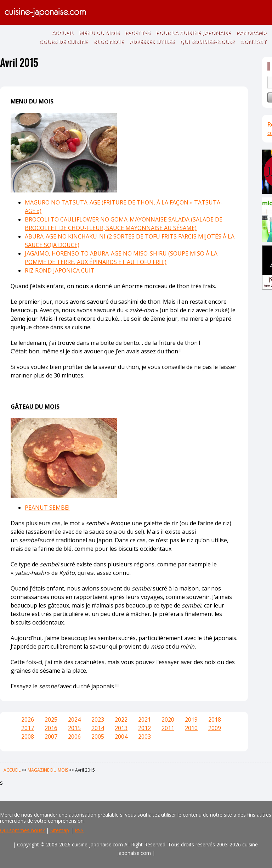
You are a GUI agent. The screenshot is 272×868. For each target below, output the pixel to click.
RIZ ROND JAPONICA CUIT (60, 270)
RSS (79, 830)
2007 (51, 737)
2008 (28, 737)
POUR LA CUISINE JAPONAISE (193, 33)
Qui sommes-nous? (22, 830)
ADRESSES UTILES (152, 41)
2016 (51, 728)
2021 (144, 719)
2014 (98, 728)
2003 (144, 737)
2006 (74, 737)
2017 (28, 728)
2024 (74, 719)
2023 (98, 719)
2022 (121, 719)
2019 (191, 719)
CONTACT (254, 41)
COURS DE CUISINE (64, 41)
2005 (98, 737)
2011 (168, 728)
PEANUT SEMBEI (47, 508)
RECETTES (138, 33)
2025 (51, 719)
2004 (121, 737)
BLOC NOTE (109, 41)
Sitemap (60, 830)
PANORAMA (251, 33)
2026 (28, 719)
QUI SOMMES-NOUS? (208, 41)
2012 (144, 728)
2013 (121, 728)
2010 (191, 728)
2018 (215, 719)
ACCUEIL (63, 33)
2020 (168, 719)
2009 (215, 728)
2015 (74, 728)
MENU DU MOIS (99, 33)
